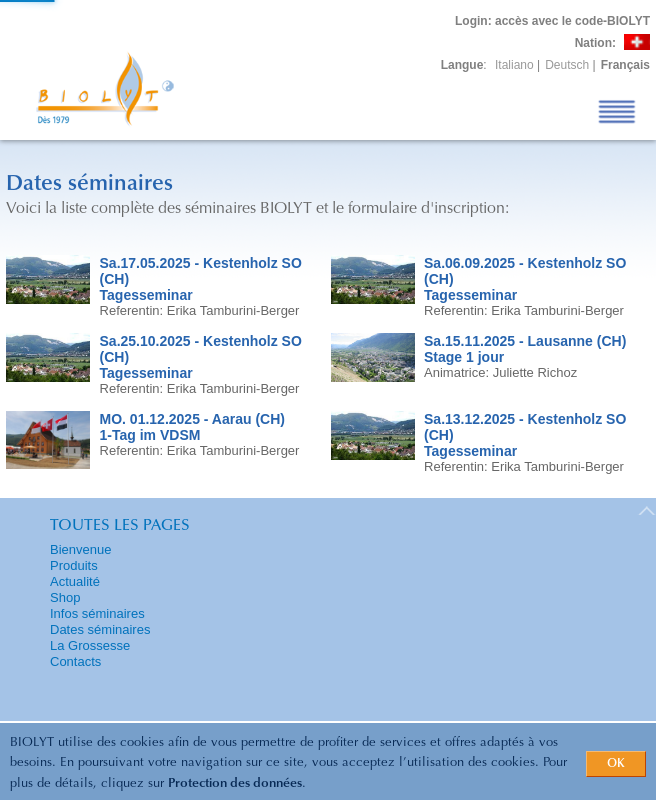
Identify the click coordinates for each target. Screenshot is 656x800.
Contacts (75, 661)
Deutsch (567, 65)
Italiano (514, 65)
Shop (65, 597)
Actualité (75, 581)
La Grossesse (90, 645)
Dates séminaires (100, 629)
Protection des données (235, 783)
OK (616, 764)
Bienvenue (80, 549)
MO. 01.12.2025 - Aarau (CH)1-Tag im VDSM (192, 427)
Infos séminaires (97, 613)
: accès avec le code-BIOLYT (552, 21)
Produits (74, 565)
